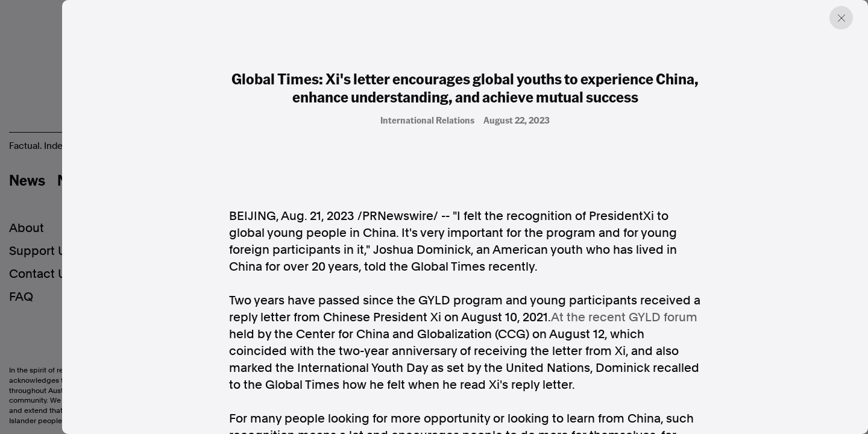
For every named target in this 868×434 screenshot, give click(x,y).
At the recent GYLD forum (624, 317)
